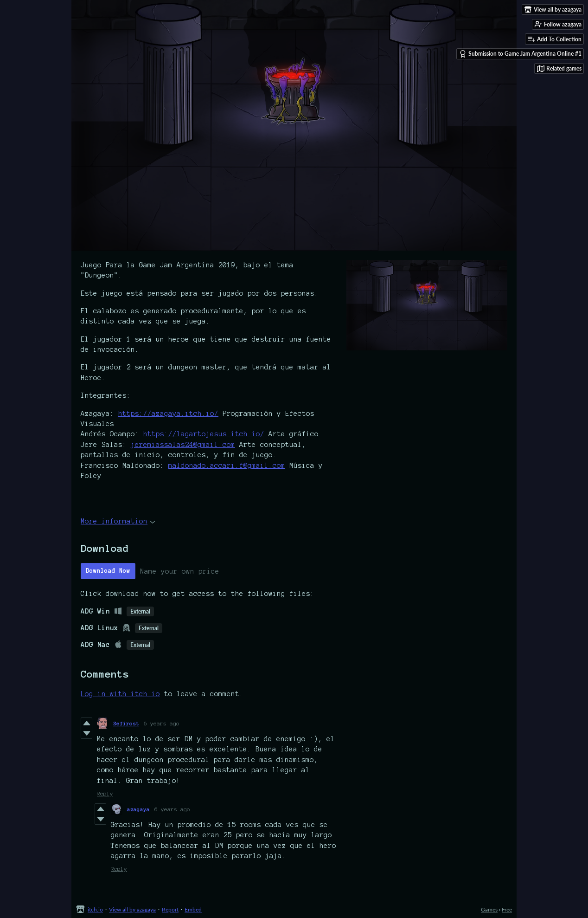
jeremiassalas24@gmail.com (183, 445)
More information (118, 521)
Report (170, 909)
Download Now (108, 571)
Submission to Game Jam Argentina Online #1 (520, 54)
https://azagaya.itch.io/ (168, 414)
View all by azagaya (132, 909)
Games (489, 909)
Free (507, 909)
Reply (105, 793)
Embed (193, 909)
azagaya (138, 809)
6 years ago (162, 723)
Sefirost (126, 723)
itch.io (95, 909)
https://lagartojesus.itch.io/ (204, 434)
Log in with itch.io (120, 694)
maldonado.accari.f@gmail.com (227, 465)
